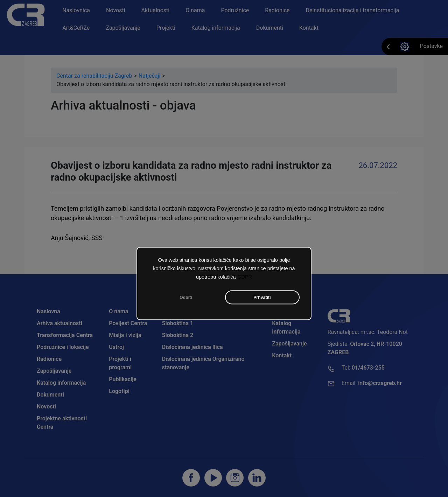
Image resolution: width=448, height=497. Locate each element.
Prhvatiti (262, 297)
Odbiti (186, 297)
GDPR (245, 277)
